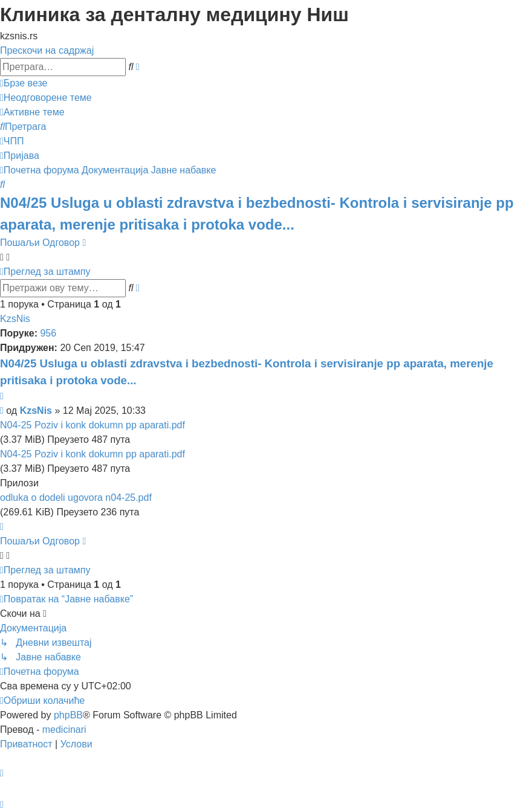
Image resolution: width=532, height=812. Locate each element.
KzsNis (15, 319)
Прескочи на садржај (47, 50)
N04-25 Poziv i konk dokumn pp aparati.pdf (92, 425)
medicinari (64, 730)
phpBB (68, 715)
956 (48, 333)
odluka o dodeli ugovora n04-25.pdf (76, 498)
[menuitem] (46, 98)
